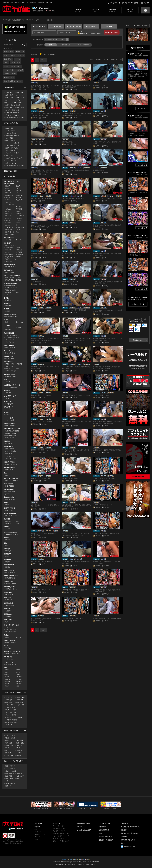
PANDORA (9, 195)
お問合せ (124, 837)
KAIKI (18, 675)
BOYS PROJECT (11, 245)
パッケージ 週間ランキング (61, 833)
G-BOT (7, 309)
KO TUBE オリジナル (11, 181)
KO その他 (9, 230)
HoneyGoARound (11, 436)
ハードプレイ (20, 95)
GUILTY (18, 327)
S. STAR (19, 198)
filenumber (9, 453)
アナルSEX (9, 93)
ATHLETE (19, 364)
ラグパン (19, 750)
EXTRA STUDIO (10, 508)
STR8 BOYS (8, 362)
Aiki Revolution (9, 468)
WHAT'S (8, 523)
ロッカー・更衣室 (11, 715)
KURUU (8, 193)
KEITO (8, 679)
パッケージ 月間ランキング (61, 836)
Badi (6, 473)
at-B (17, 292)
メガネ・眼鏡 (9, 755)
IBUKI (7, 675)
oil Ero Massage (11, 371)
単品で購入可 (66, 45)
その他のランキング (138, 304)
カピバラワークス (10, 396)
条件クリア (67, 40)
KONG (6, 538)
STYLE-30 (8, 598)
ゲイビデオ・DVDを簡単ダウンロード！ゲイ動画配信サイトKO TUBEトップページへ (13, 824)
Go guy (8, 211)
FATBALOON (10, 510)
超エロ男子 (9, 254)
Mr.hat (6, 635)
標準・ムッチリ (10, 141)
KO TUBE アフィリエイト (129, 840)
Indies (18, 223)
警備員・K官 (9, 745)
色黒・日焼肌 (9, 778)
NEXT (43, 60)
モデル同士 (9, 700)
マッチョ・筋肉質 (11, 133)
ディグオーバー (9, 407)
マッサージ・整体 (9, 70)
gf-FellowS (9, 292)
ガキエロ (8, 209)
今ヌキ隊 (8, 240)
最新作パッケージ (40, 834)
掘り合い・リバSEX (11, 722)
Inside (6, 320)
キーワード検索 (38, 26)
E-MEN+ (7, 298)
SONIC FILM (20, 227)
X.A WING (9, 295)
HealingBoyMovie (10, 314)
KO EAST (7, 243)
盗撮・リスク (9, 98)
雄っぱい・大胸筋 (9, 55)
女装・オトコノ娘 (11, 163)
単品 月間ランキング (59, 831)
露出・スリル (20, 98)
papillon (8, 494)
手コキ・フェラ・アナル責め (14, 102)
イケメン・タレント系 (12, 146)
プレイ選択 (55, 26)
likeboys (7, 549)
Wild (17, 523)
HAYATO (19, 679)
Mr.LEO (18, 637)
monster (18, 257)
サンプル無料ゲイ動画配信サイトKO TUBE (17, 20)
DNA (6, 543)
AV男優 (19, 755)
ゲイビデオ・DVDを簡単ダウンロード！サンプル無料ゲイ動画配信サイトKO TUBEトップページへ (16, 8)
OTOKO (18, 230)
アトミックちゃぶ (11, 630)
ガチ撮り (19, 207)
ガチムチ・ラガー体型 (12, 136)
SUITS (8, 198)
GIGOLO (8, 223)
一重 (7, 781)
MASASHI (19, 681)
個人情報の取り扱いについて (130, 827)
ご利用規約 (124, 824)
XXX (7, 207)
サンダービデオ (11, 632)
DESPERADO (9, 489)
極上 (17, 232)
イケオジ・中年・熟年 (12, 153)
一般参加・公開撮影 (10, 74)
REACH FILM (9, 356)
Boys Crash (9, 257)
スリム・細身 (9, 128)
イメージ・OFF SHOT (12, 112)
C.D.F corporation (10, 283)
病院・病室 (20, 702)
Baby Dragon (10, 438)
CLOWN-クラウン (10, 587)
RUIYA (18, 672)
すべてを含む (84, 33)
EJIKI (7, 545)
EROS (18, 188)
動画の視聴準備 (104, 830)
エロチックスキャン (12, 338)
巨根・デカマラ (9, 52)
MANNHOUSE (9, 333)
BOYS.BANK (9, 270)
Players (8, 562)
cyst (7, 622)
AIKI (17, 686)
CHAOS (8, 250)
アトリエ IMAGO (11, 335)
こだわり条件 (108, 26)
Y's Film (7, 646)
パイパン (18, 59)
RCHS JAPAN (9, 570)
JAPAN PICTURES (11, 532)
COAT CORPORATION (12, 276)
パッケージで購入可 (83, 45)
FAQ (100, 833)
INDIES (8, 191)
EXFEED (19, 280)
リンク (123, 843)
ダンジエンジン (9, 662)
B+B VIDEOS (9, 484)
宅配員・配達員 (10, 738)
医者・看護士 (20, 743)
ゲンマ (8, 529)
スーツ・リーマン (9, 66)
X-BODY (8, 200)
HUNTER (8, 218)
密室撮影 (8, 717)
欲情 (17, 369)
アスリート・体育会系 (12, 143)
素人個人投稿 (9, 603)
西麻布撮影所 (9, 447)
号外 (17, 225)
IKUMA (8, 681)
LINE (17, 193)
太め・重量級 (9, 138)
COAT (18, 278)
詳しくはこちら (138, 340)
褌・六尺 (8, 753)
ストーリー (9, 100)
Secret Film (20, 195)
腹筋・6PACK (8, 59)
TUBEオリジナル (9, 77)
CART (145, 10)
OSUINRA (8, 554)
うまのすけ (9, 248)
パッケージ (38, 832)
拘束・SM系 (9, 95)
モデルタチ (20, 700)
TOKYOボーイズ (11, 259)
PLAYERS (8, 560)
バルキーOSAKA (11, 451)
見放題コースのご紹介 (106, 840)
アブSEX (19, 252)
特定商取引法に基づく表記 (129, 833)
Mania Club (9, 216)
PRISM (8, 567)
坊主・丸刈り (20, 776)
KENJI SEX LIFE (10, 423)
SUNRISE (9, 261)
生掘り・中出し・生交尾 (13, 105)
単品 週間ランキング (59, 828)
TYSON (18, 221)
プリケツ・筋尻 (15, 63)
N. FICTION (20, 216)
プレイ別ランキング (59, 838)
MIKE (7, 672)
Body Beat (19, 322)
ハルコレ (7, 380)
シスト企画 (8, 620)
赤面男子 (7, 303)
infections (19, 218)
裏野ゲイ (7, 391)
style (17, 521)
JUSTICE (7, 325)
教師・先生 (9, 743)
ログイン (147, 3)
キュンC (19, 240)
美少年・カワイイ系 (11, 148)
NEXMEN (7, 441)
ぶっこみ (8, 252)
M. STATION (9, 232)
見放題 (36, 839)
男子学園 (19, 209)
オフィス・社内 (10, 707)
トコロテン (21, 55)
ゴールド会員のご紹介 (84, 830)
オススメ (37, 837)
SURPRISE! (9, 214)
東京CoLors (8, 614)
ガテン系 (20, 70)
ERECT (7, 503)
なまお (6, 412)
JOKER (18, 191)
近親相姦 (19, 717)
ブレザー (19, 748)
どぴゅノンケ (10, 204)
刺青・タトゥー (10, 786)
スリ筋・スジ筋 (10, 131)
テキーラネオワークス (12, 625)
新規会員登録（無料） (132, 3)
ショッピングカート (105, 824)
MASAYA (19, 677)
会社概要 (124, 830)
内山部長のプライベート (12, 385)
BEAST (8, 186)
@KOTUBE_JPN (130, 847)
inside (7, 322)
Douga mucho (9, 497)
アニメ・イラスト (11, 160)
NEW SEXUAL (10, 578)
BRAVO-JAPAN (9, 265)
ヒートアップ (10, 340)
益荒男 (18, 248)
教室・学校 (9, 702)
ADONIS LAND (10, 286)
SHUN (7, 670)
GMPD (6, 63)
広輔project (8, 402)
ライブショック (11, 342)
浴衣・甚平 (20, 740)
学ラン (7, 748)
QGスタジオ (8, 657)
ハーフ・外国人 (10, 155)
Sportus (8, 221)
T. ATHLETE (9, 227)
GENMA (7, 527)
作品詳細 (145, 26)
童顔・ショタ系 (10, 151)
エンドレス (19, 254)
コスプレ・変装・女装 (12, 110)
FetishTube (8, 592)
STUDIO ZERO (9, 238)
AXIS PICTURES (10, 462)
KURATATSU (10, 280)
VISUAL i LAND (11, 290)
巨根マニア (9, 369)
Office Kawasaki (10, 641)
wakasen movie (10, 374)
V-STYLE (19, 250)
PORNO (8, 330)
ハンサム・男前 (10, 783)
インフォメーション (105, 837)
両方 (51, 45)
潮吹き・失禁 (20, 52)
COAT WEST (10, 278)
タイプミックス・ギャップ (13, 158)
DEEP (7, 188)
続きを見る (141, 108)
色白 (18, 778)
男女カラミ (9, 107)
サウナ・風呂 (9, 705)
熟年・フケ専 (20, 107)
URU (7, 686)
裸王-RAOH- (20, 200)
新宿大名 (7, 609)
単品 (36, 829)
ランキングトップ (58, 826)
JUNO (18, 211)
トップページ (79, 10)
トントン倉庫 (9, 418)
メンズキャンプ (9, 457)
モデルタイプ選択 (73, 26)
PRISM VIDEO (9, 565)
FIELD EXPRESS (10, 514)
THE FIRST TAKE (11, 366)
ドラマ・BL (9, 725)
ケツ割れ (19, 753)
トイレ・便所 (20, 705)
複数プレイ (20, 93)
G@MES (7, 519)
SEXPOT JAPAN (11, 433)
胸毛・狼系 (9, 776)
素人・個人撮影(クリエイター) (13, 81)
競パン (19, 66)
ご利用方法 (102, 827)
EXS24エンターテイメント (13, 429)
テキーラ (8, 627)
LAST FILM (9, 470)
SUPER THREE (9, 581)
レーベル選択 (91, 26)
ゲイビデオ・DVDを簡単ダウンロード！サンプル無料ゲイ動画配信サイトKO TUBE (28, 3)
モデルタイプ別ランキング (61, 841)
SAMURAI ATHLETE (12, 431)
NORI (7, 677)
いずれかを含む (96, 33)
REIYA (8, 684)
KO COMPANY (9, 184)
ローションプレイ (11, 712)
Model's (18, 214)
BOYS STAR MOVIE (11, 478)
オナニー (19, 100)
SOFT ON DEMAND (11, 576)
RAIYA (18, 670)
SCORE (8, 225)
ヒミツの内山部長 (11, 387)
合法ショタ (9, 202)
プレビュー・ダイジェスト (13, 115)
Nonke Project (9, 351)
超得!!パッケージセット (12, 651)
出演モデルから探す (10, 171)
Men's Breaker (9, 345)
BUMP (18, 186)
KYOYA (18, 684)
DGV (6, 668)
